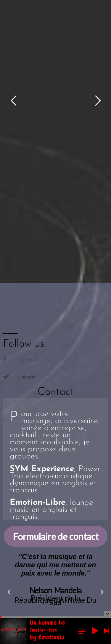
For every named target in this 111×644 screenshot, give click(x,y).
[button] (9, 592)
